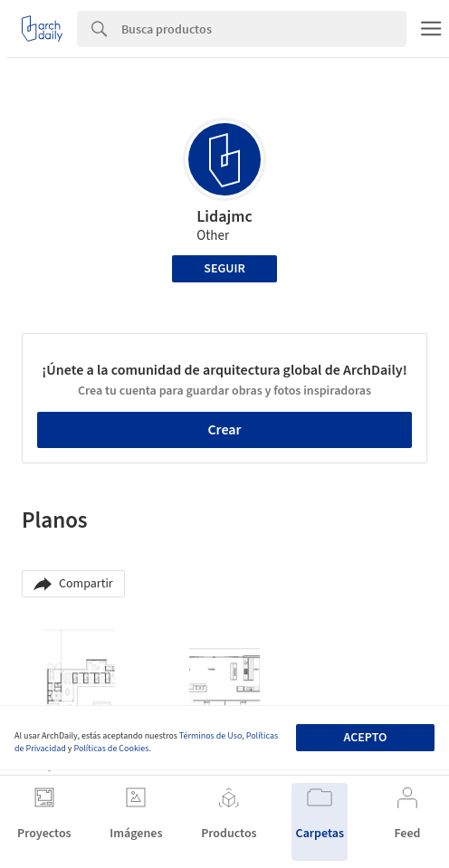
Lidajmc (224, 217)
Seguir (224, 269)
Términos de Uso (210, 736)
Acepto (365, 738)
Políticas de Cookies (111, 749)
